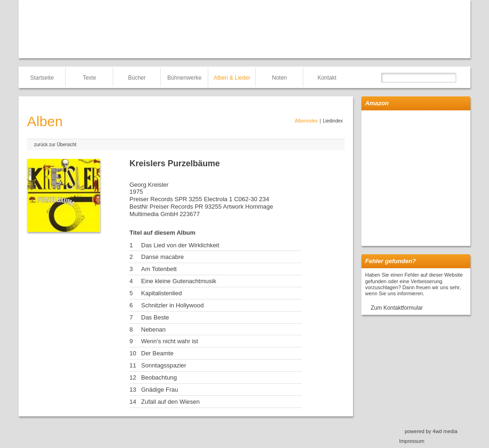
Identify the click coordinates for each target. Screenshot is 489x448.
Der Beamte (157, 353)
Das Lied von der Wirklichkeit (180, 245)
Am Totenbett (159, 269)
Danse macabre (163, 257)
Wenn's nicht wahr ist (170, 341)
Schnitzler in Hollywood (172, 305)
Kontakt (327, 78)
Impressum (412, 441)
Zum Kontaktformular (397, 308)
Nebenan (153, 329)
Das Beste (155, 317)
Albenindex (306, 121)
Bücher (137, 78)
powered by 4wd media (431, 431)
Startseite (42, 78)
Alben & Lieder (232, 78)
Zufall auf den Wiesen (170, 402)
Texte (90, 78)
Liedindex (333, 121)
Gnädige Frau (160, 390)
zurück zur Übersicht (55, 145)
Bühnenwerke (184, 78)
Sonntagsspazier (164, 365)
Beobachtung (159, 377)
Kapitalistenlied (161, 293)
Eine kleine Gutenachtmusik (179, 281)
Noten (279, 78)
